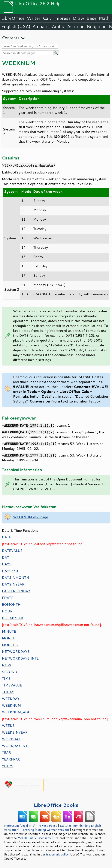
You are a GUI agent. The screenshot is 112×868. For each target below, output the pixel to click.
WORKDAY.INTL (16, 746)
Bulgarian (97, 26)
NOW (6, 665)
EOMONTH (11, 604)
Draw (78, 18)
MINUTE (9, 631)
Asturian (76, 26)
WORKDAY (11, 739)
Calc (47, 18)
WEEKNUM (11, 705)
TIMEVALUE (12, 685)
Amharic (41, 26)
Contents (11, 38)
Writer (34, 18)
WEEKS (8, 726)
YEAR (6, 752)
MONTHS (10, 645)
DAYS (7, 564)
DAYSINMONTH (15, 577)
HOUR (7, 611)
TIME (6, 678)
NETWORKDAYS (16, 652)
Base (92, 18)
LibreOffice (13, 18)
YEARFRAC (11, 759)
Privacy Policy (48, 826)
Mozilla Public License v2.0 (36, 838)
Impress (62, 18)
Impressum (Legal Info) (20, 826)
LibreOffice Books (56, 805)
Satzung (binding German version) (46, 830)
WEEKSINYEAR (15, 732)
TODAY (8, 692)
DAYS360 (10, 571)
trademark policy (57, 854)
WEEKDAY (11, 699)
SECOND (9, 672)
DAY (5, 557)
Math (104, 18)
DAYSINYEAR (13, 584)
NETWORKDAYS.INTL (20, 658)
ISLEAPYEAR (12, 618)
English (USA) (16, 26)
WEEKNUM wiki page (31, 517)
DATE (6, 537)
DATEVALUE (12, 551)
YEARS (8, 766)
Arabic (58, 26)
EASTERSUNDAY (16, 591)
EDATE (8, 598)
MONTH (9, 638)
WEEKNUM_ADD (16, 712)
